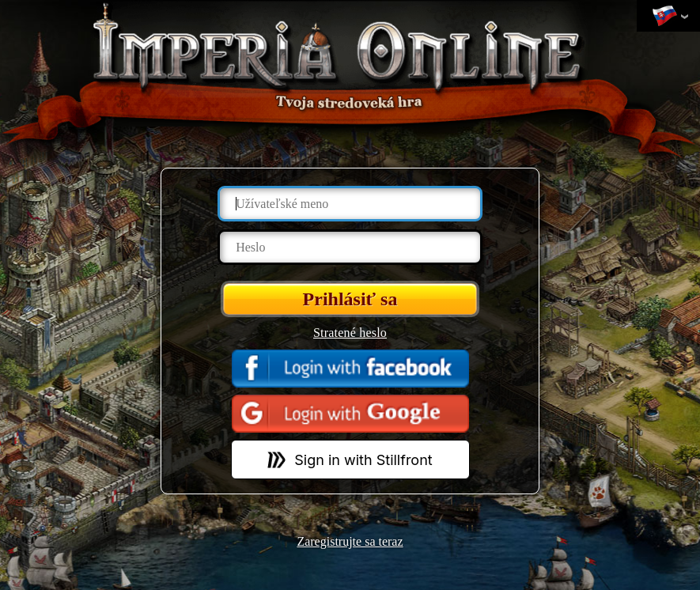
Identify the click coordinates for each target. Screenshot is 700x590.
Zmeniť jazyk (664, 17)
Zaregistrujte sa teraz (350, 541)
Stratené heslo (350, 333)
